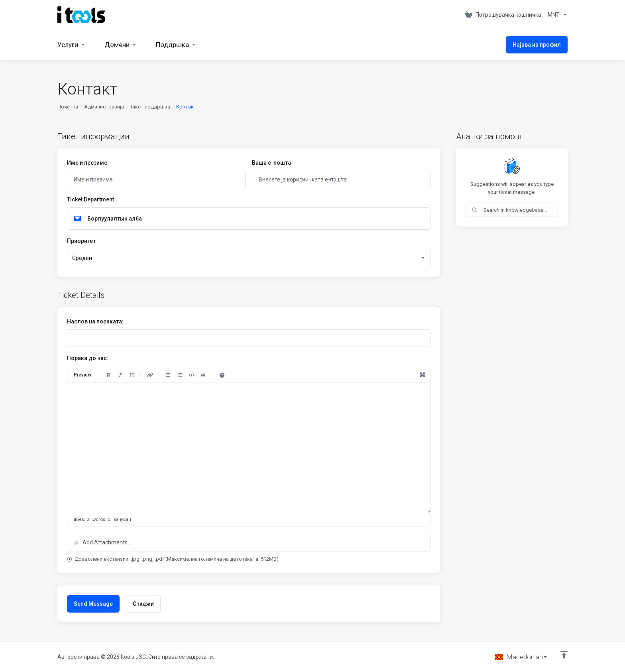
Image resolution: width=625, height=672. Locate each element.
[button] (249, 542)
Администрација (104, 107)
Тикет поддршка (150, 107)
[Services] (71, 45)
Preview (83, 375)
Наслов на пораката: (95, 321)
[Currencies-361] (556, 15)
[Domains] (121, 45)
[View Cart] (503, 15)
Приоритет (81, 241)
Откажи (143, 604)
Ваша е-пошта (271, 163)
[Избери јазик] (521, 657)
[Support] (176, 45)
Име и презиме (87, 163)
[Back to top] (564, 655)
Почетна (68, 107)
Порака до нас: (88, 358)
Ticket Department (90, 199)
